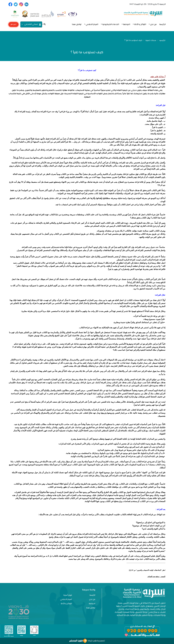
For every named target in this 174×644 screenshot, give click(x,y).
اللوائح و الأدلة (140, 25)
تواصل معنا (77, 25)
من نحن (153, 25)
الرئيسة (162, 25)
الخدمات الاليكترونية (111, 25)
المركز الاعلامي (92, 25)
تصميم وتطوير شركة (87, 641)
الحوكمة (127, 25)
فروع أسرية (68, 595)
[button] (44, 25)
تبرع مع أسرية (13, 25)
